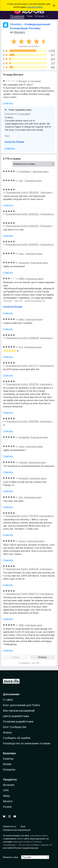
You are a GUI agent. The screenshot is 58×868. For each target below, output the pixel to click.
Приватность (10, 826)
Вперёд (42, 657)
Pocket (7, 807)
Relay (6, 796)
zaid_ (21, 254)
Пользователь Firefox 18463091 (22, 244)
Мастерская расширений (19, 711)
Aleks (21, 319)
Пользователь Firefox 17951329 (22, 516)
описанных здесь (39, 835)
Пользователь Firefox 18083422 (22, 214)
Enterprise (9, 770)
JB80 (21, 625)
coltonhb (23, 462)
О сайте (8, 700)
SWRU (22, 279)
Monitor (8, 801)
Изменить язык (11, 857)
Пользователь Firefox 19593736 (22, 384)
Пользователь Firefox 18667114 (22, 594)
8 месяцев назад (39, 263)
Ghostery (19, 32)
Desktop (8, 759)
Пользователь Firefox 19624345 (22, 192)
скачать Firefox (35, 7)
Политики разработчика (18, 722)
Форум (7, 732)
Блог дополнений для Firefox (22, 705)
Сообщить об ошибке (17, 738)
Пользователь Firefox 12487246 (22, 569)
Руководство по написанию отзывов (27, 743)
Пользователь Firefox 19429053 (22, 226)
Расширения (17, 16)
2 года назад (34, 81)
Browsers (9, 785)
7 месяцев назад (40, 171)
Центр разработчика (16, 716)
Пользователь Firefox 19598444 (22, 338)
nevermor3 (24, 263)
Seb (21, 497)
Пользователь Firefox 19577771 (22, 366)
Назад (16, 657)
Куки (23, 826)
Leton (22, 446)
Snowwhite (24, 437)
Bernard (23, 81)
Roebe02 (23, 478)
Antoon (22, 541)
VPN (6, 790)
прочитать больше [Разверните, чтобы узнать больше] (14, 142)
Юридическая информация (17, 830)
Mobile (7, 764)
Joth (21, 181)
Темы (30, 16)
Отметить (8, 103)
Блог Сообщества (15, 727)
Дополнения (11, 694)
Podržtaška (24, 171)
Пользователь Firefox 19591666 (22, 421)
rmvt (21, 347)
